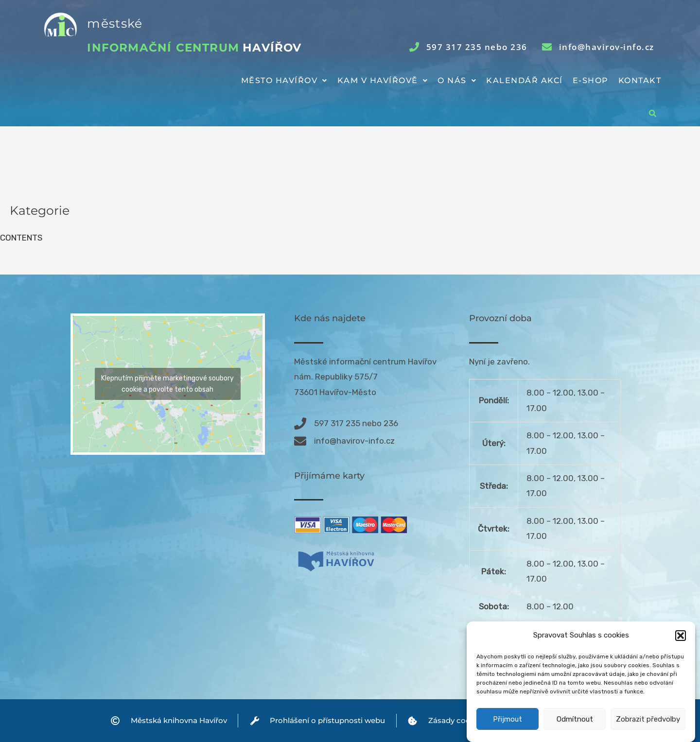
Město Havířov (284, 80)
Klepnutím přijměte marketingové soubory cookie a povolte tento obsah (167, 384)
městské (115, 23)
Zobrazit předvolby (648, 724)
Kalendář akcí (525, 80)
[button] (681, 640)
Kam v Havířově (383, 80)
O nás (457, 80)
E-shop (591, 80)
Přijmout (507, 724)
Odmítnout (575, 724)
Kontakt (640, 80)
